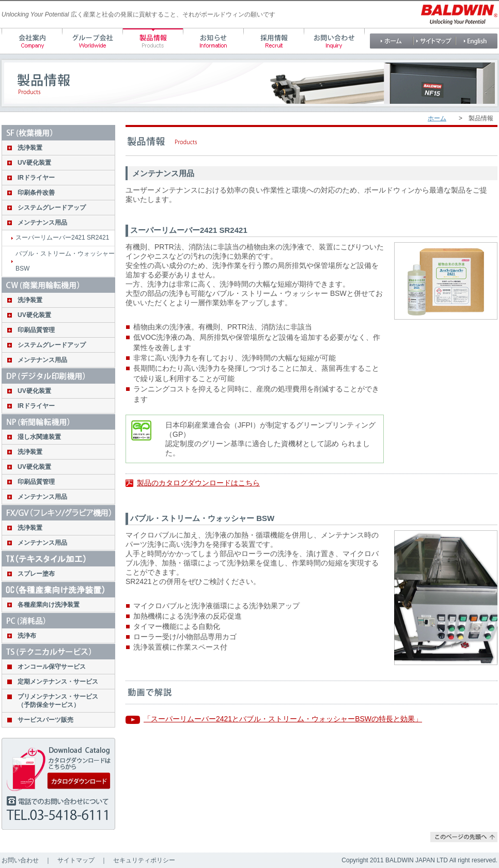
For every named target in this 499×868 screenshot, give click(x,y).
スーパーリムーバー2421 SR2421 (62, 238)
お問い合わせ (20, 860)
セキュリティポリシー (144, 860)
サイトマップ (76, 860)
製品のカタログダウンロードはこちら (198, 483)
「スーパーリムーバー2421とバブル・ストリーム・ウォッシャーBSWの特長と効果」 (283, 719)
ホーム (437, 118)
